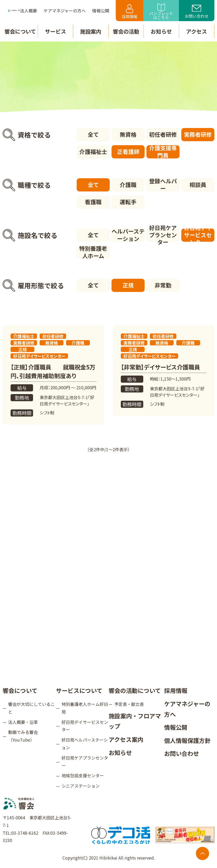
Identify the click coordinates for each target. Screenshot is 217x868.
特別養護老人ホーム (93, 252)
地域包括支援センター (83, 775)
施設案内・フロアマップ (135, 721)
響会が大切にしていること (31, 708)
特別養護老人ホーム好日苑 (85, 708)
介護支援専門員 (163, 152)
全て (93, 134)
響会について (20, 690)
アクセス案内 (126, 739)
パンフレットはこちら (161, 12)
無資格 (128, 134)
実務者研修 (198, 134)
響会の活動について (135, 690)
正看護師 (128, 152)
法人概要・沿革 (23, 722)
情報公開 (176, 727)
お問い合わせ (197, 12)
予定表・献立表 (129, 704)
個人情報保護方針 (187, 740)
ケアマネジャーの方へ (187, 709)
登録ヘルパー (163, 185)
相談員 (198, 185)
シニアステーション (81, 786)
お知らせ (120, 752)
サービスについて (79, 690)
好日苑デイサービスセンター (198, 235)
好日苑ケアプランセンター (163, 235)
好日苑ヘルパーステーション (85, 744)
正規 (128, 285)
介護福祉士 (93, 152)
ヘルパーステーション (128, 235)
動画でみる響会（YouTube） (23, 736)
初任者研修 (163, 134)
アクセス (197, 31)
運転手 (128, 202)
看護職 (93, 202)
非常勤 (163, 285)
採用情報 (130, 12)
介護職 (128, 185)
